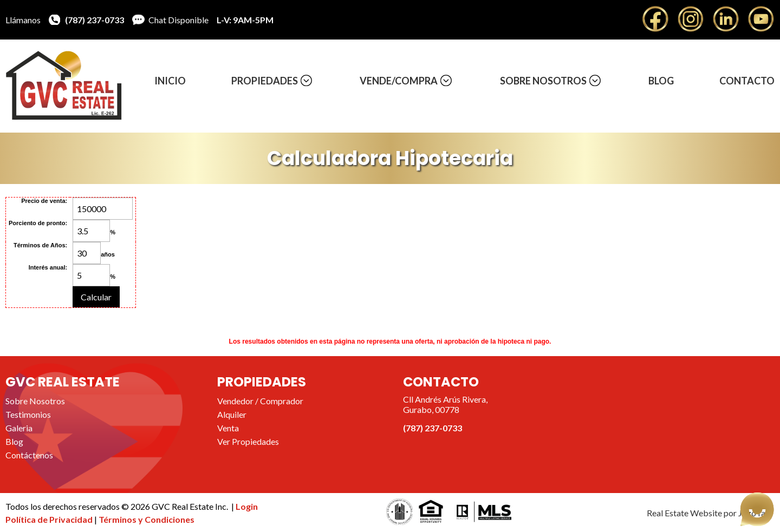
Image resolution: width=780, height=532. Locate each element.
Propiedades (265, 81)
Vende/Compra (399, 81)
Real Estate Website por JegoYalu (709, 513)
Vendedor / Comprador (260, 401)
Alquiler (232, 414)
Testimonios (28, 414)
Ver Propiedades (248, 441)
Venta (228, 428)
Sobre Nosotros (543, 81)
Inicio (170, 81)
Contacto (747, 81)
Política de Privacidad (50, 519)
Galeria (19, 428)
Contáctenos (29, 455)
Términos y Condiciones (147, 519)
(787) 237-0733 (95, 20)
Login (247, 506)
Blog (661, 81)
